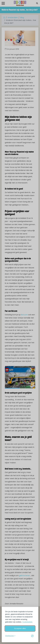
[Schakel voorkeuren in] (10, 636)
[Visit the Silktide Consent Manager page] (32, 636)
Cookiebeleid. (27, 622)
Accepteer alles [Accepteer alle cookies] (20, 628)
